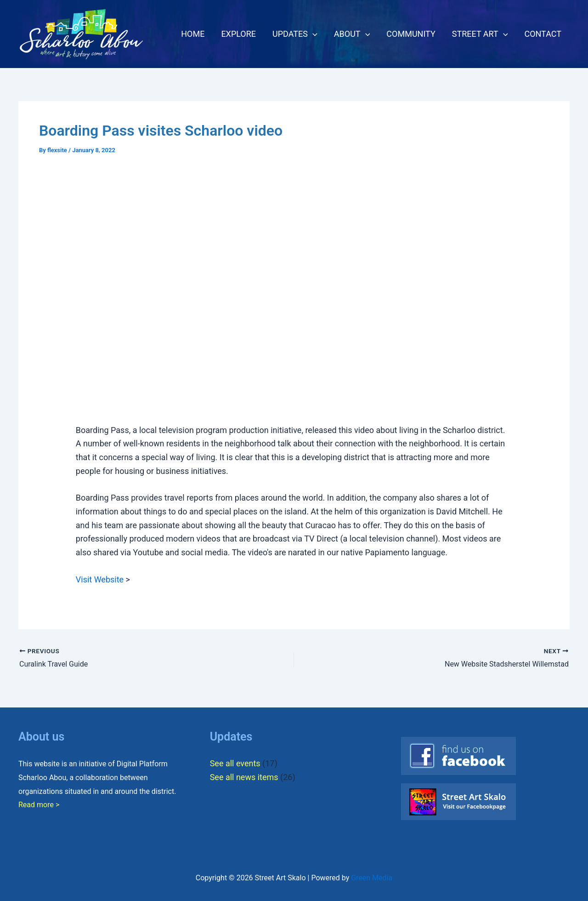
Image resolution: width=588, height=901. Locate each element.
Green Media (372, 878)
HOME (193, 34)
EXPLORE (238, 34)
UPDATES (295, 34)
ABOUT (352, 34)
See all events (235, 763)
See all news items (244, 777)
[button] (313, 34)
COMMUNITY (411, 34)
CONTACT (543, 34)
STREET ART (480, 34)
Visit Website (100, 579)
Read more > (39, 805)
